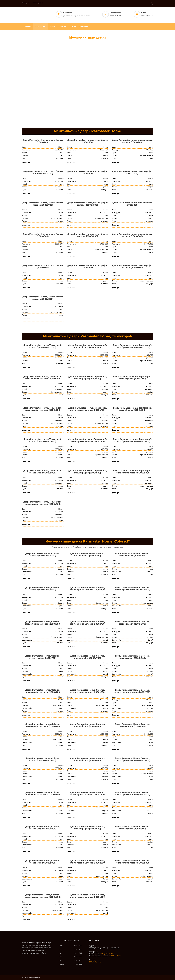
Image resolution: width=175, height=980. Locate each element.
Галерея (63, 27)
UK (151, 3)
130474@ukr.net (147, 16)
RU (151, 5)
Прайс (53, 27)
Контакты (84, 27)
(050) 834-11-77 (115, 16)
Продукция (40, 27)
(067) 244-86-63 (115, 956)
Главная (28, 27)
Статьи (73, 27)
